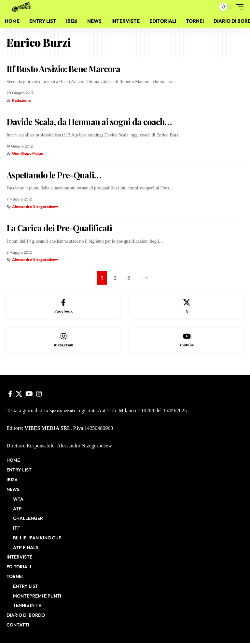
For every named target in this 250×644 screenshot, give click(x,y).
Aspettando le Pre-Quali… (54, 175)
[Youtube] (187, 341)
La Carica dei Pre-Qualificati (59, 228)
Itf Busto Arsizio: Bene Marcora (63, 69)
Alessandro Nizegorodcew (35, 206)
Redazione (21, 100)
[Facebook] (63, 307)
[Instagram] (63, 341)
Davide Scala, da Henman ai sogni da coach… (89, 122)
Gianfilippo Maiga (28, 153)
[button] (209, 7)
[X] (187, 307)
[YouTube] (29, 394)
